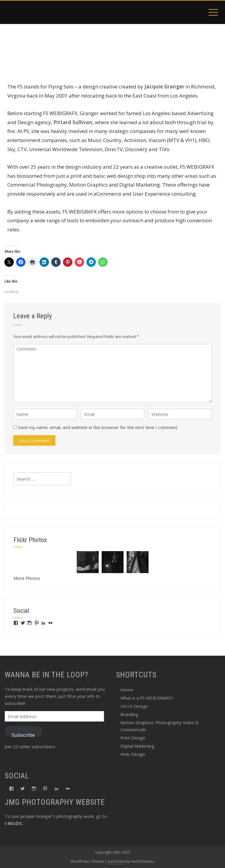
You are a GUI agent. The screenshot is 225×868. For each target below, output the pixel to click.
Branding (129, 714)
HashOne (116, 861)
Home (127, 690)
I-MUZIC (14, 823)
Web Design (133, 754)
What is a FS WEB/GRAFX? (147, 698)
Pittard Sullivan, (74, 122)
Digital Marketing (137, 746)
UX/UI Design (134, 706)
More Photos (27, 578)
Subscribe (23, 734)
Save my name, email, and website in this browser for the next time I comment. (98, 427)
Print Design (133, 738)
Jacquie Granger (164, 87)
